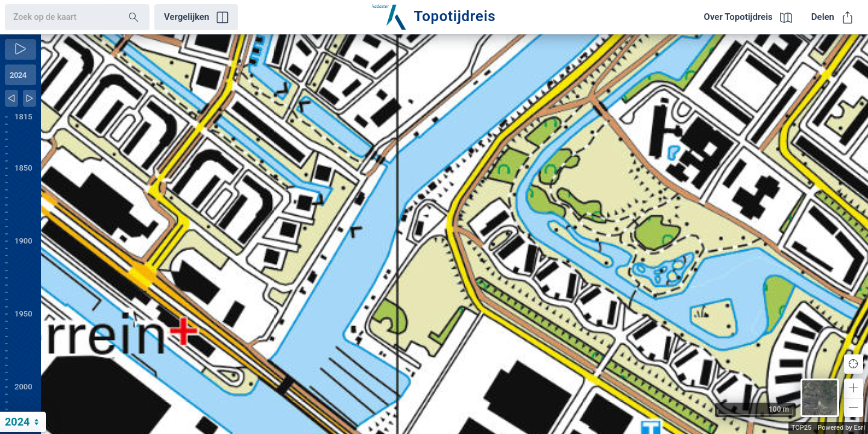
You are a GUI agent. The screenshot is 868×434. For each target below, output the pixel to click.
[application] (454, 234)
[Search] (134, 17)
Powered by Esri (841, 428)
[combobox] (57, 17)
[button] (854, 388)
